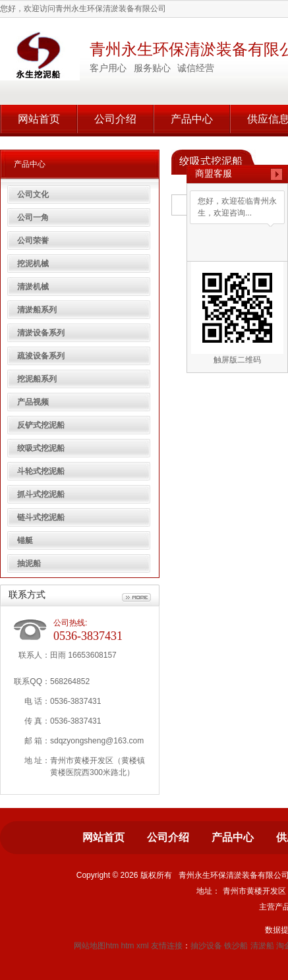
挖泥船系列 (37, 379)
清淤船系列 (37, 310)
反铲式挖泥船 (41, 425)
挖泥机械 (33, 264)
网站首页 (39, 119)
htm (128, 946)
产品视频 (33, 402)
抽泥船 (29, 563)
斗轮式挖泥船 (41, 471)
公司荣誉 (33, 241)
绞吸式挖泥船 (41, 448)
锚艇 (25, 540)
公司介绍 (115, 119)
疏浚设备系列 (41, 356)
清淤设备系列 (41, 333)
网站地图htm (96, 946)
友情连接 (167, 946)
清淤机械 (33, 287)
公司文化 (33, 194)
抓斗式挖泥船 (41, 494)
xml (143, 946)
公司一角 (33, 217)
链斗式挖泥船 (41, 517)
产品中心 (192, 119)
